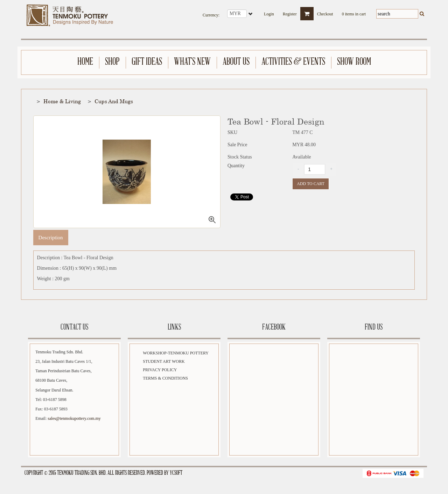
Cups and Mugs (114, 101)
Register (290, 12)
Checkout (325, 12)
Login (269, 12)
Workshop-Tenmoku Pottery (176, 353)
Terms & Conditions (165, 379)
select (251, 14)
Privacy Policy (160, 370)
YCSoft (176, 473)
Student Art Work (164, 362)
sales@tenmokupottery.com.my (74, 419)
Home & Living (62, 101)
